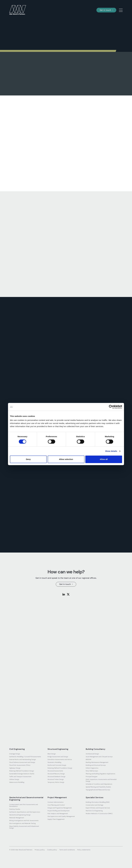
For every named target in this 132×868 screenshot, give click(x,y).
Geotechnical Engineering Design (20, 815)
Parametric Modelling (54, 762)
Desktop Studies (15, 809)
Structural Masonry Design (56, 774)
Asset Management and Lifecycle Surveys (99, 757)
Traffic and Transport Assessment (20, 777)
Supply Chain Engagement (56, 819)
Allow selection (66, 459)
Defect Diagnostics (92, 768)
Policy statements (84, 850)
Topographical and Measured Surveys (98, 790)
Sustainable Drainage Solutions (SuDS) (22, 774)
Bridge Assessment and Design (58, 757)
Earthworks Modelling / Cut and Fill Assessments (25, 757)
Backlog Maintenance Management (97, 762)
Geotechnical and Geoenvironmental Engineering (26, 799)
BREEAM (88, 759)
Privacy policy (40, 850)
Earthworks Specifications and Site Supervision (25, 812)
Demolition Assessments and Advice (60, 759)
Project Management (57, 798)
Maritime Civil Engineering (94, 811)
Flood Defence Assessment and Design (22, 762)
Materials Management (17, 818)
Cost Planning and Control (56, 805)
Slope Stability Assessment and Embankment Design (24, 827)
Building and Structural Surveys (96, 765)
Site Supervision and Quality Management (61, 816)
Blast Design (52, 754)
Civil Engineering (17, 749)
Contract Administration (56, 802)
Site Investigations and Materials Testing (22, 823)
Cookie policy (52, 850)
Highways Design (15, 768)
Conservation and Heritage (94, 805)
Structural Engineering (58, 749)
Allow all (104, 459)
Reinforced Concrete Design (57, 765)
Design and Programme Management (60, 808)
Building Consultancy (96, 749)
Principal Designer (92, 777)
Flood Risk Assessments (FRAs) (20, 765)
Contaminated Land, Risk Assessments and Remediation (24, 805)
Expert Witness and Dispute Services (98, 808)
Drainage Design (15, 754)
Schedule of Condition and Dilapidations (99, 784)
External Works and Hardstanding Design (23, 759)
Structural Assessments (55, 771)
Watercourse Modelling (17, 782)
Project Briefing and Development (59, 811)
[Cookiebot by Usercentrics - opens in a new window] (111, 407)
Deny (28, 459)
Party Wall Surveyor (92, 771)
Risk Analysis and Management (58, 814)
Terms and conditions (67, 850)
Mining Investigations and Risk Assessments (24, 821)
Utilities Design (14, 779)
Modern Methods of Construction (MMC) (99, 814)
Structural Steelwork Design (56, 777)
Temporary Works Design (56, 782)
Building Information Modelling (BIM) (98, 802)
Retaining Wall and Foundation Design (22, 771)
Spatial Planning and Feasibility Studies (98, 787)
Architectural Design (92, 754)
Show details (111, 451)
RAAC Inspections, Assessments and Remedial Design (101, 780)
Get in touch (106, 10)
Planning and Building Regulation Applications (100, 774)
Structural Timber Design (56, 779)
